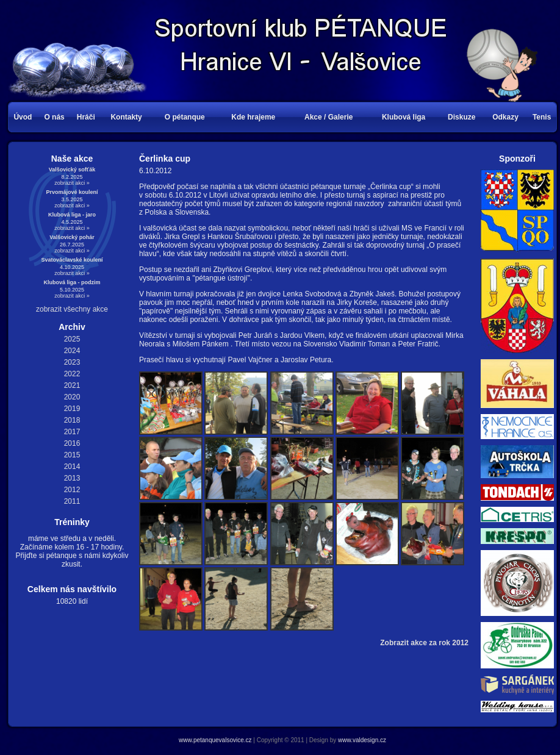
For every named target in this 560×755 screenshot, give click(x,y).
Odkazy (505, 117)
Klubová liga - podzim (72, 282)
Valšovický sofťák (72, 170)
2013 (72, 478)
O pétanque (185, 117)
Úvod (23, 117)
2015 (72, 455)
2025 (72, 339)
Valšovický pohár (72, 237)
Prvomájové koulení (72, 192)
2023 (72, 362)
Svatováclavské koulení (72, 260)
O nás (54, 117)
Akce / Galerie (328, 117)
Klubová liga (404, 117)
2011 (72, 501)
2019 (72, 409)
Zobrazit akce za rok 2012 (424, 643)
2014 (72, 467)
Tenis (542, 117)
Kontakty (126, 117)
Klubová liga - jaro (72, 215)
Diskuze (461, 117)
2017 (72, 432)
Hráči (86, 117)
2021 (72, 385)
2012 (72, 490)
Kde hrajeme (253, 117)
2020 (72, 397)
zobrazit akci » (72, 183)
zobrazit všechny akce (72, 309)
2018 (72, 420)
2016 (72, 443)
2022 (72, 374)
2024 (72, 351)
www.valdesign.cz (362, 740)
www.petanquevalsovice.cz (215, 740)
